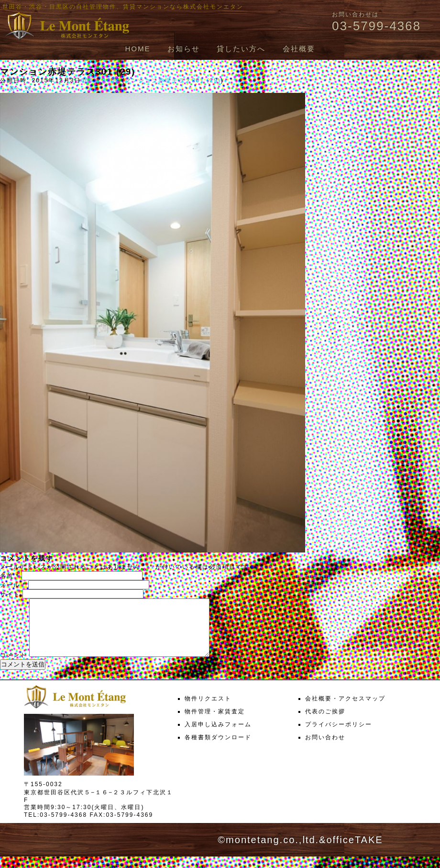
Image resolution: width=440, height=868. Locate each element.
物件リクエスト (208, 710)
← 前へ (11, 89)
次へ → (37, 89)
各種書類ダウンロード (218, 749)
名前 (10, 576)
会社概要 (299, 49)
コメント (13, 666)
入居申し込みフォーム (218, 736)
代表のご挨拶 (325, 723)
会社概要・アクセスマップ (345, 710)
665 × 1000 (100, 80)
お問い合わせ (325, 749)
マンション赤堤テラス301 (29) (173, 80)
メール (13, 585)
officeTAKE (354, 851)
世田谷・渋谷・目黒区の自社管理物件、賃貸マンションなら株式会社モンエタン (123, 7)
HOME (137, 49)
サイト (10, 594)
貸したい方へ (241, 49)
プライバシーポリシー (339, 736)
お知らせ (184, 49)
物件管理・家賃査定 (215, 723)
